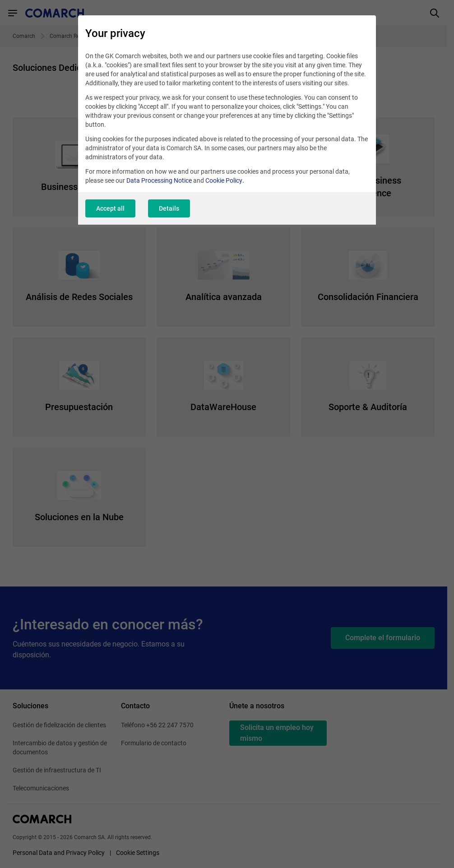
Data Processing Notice (159, 180)
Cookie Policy (224, 180)
